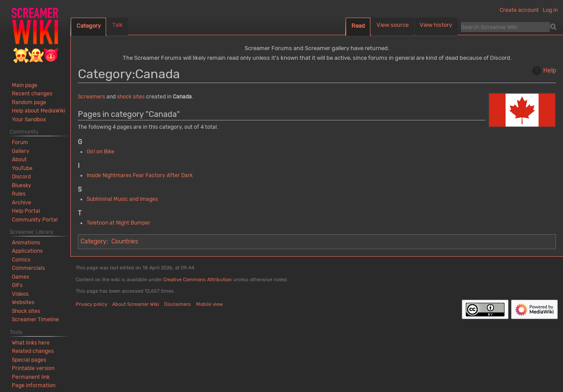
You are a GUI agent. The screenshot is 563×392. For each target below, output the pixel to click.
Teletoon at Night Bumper (119, 223)
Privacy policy (91, 304)
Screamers (91, 97)
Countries (125, 241)
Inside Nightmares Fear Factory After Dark (140, 175)
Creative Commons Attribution (197, 280)
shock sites (131, 97)
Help (543, 71)
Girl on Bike (101, 152)
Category (93, 241)
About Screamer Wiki (136, 304)
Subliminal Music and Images (122, 199)
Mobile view (210, 304)
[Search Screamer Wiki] (505, 27)
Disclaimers (177, 304)
